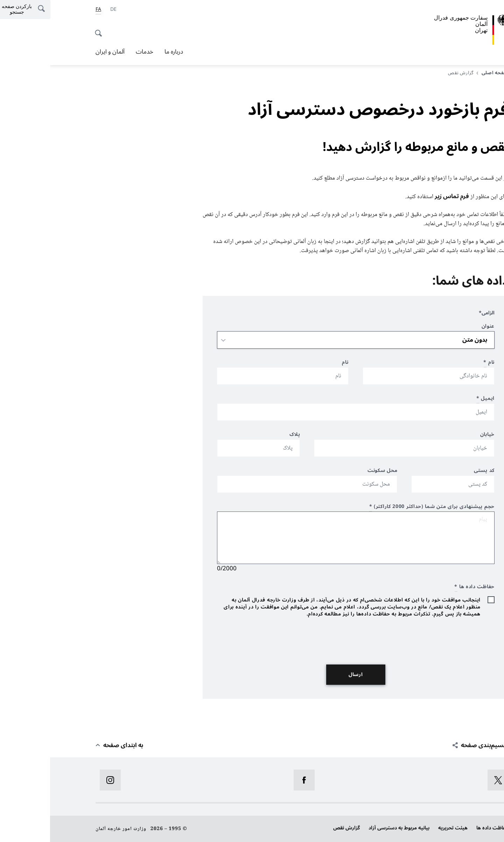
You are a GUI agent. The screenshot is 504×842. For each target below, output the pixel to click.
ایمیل (435, 399)
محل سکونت (332, 471)
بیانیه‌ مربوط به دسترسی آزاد (349, 828)
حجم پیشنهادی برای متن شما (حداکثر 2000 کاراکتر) (382, 507)
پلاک (245, 435)
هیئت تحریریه (403, 828)
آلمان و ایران (60, 52)
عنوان (438, 327)
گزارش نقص (296, 828)
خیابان (437, 435)
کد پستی (434, 471)
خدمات (94, 52)
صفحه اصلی (442, 73)
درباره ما (124, 52)
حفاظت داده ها (442, 828)
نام (439, 363)
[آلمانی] (63, 9)
